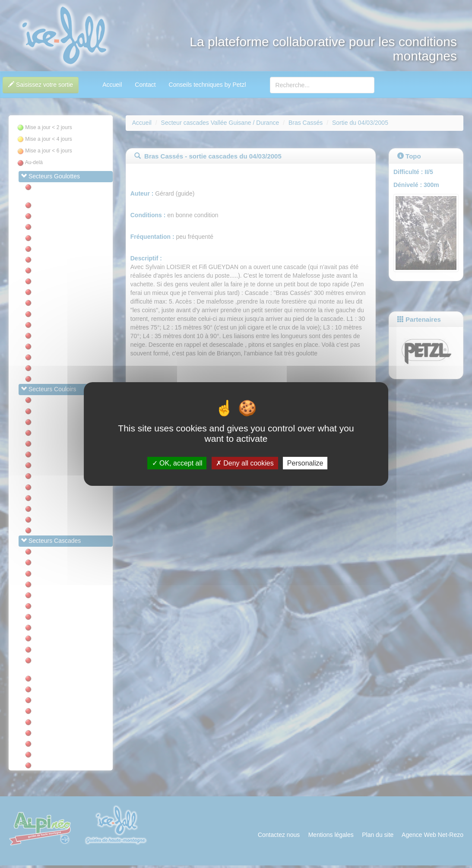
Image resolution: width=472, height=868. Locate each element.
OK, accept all (177, 463)
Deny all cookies (245, 463)
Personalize (305, 463)
